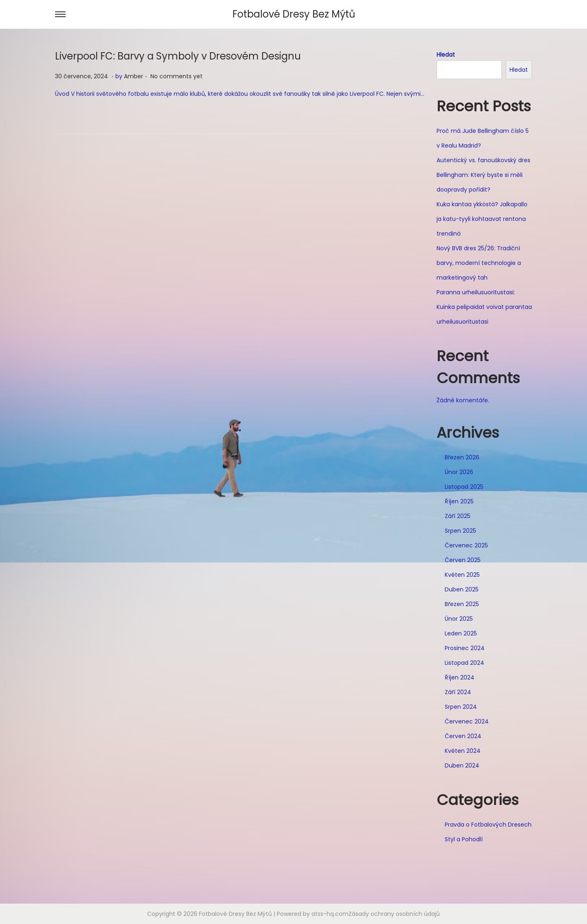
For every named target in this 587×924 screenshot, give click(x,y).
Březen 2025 (462, 604)
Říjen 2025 (459, 501)
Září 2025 (458, 516)
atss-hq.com (330, 914)
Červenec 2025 (466, 545)
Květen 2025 (462, 575)
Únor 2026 (459, 472)
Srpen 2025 (460, 531)
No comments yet (177, 76)
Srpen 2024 (461, 707)
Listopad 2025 (464, 487)
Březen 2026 (462, 457)
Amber (134, 76)
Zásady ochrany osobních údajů (394, 914)
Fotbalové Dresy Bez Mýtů (294, 14)
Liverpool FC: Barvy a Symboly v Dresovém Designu (178, 56)
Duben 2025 (462, 589)
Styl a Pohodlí (464, 839)
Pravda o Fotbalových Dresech (488, 825)
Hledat (446, 55)
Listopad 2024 (465, 663)
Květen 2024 (463, 751)
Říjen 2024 (460, 677)
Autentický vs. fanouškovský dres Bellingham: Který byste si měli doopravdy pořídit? (483, 175)
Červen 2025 (463, 560)
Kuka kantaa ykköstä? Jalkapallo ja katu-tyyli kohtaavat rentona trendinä (482, 219)
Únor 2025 (459, 619)
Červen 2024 (463, 736)
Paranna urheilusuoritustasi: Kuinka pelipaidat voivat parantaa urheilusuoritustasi (484, 307)
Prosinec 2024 (465, 648)
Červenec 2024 (467, 721)
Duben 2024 (462, 765)
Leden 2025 (461, 633)
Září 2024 (458, 692)
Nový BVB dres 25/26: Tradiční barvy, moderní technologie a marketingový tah (479, 263)
